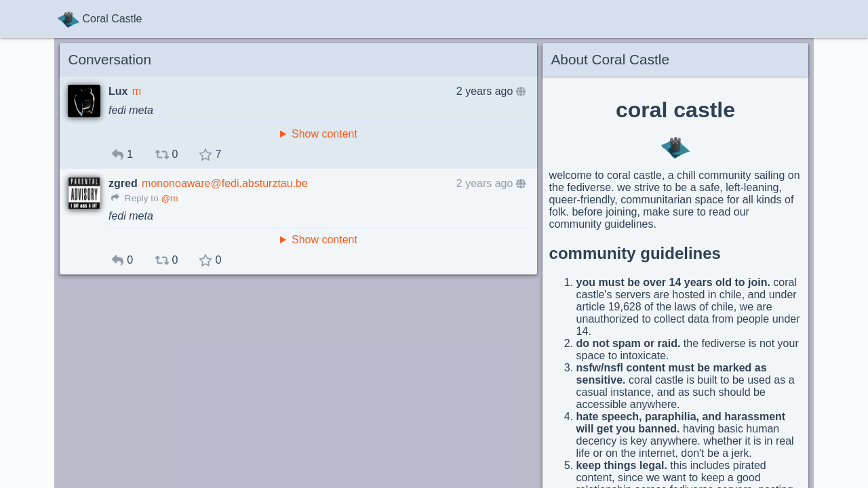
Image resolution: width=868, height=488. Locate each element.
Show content (324, 134)
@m (169, 198)
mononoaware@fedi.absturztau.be (225, 183)
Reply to (135, 198)
